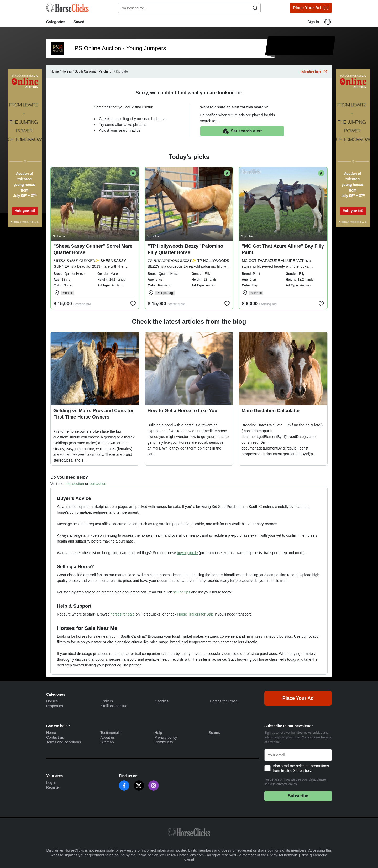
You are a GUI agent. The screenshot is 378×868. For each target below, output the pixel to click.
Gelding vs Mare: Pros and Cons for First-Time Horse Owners (93, 414)
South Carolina (85, 71)
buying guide (187, 553)
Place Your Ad (311, 8)
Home (55, 71)
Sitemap (107, 742)
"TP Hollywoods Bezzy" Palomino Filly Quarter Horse (186, 249)
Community (164, 742)
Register (53, 787)
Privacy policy (166, 737)
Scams (214, 733)
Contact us (55, 737)
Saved (79, 22)
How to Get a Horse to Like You (182, 411)
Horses (67, 71)
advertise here (314, 71)
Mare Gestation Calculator (271, 411)
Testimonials (110, 733)
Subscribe (298, 796)
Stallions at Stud (114, 706)
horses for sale (123, 614)
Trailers (107, 701)
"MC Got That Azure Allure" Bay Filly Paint (283, 249)
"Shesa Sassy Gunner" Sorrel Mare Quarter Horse (93, 249)
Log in (51, 783)
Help (158, 733)
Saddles (162, 701)
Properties (55, 706)
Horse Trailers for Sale (195, 614)
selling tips (182, 592)
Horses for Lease (224, 701)
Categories (56, 22)
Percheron (106, 71)
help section (74, 484)
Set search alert (242, 131)
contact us (98, 484)
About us (107, 737)
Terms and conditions (64, 742)
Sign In (313, 22)
